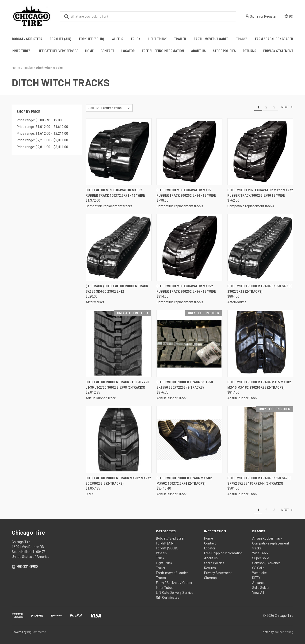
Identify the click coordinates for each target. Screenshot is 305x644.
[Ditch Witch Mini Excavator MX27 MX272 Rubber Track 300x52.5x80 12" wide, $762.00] (260, 152)
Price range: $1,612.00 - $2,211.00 (42, 134)
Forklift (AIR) (61, 39)
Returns (250, 51)
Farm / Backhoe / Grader (274, 39)
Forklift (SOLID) (92, 39)
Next (287, 107)
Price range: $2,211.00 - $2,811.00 (42, 140)
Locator (128, 51)
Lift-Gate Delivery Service (58, 51)
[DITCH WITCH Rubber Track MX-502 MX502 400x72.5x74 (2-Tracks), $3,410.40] (189, 439)
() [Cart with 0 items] (289, 16)
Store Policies (224, 51)
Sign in (255, 16)
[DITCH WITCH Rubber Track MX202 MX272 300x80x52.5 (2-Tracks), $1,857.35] (119, 439)
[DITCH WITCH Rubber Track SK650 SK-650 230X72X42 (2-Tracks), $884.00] (260, 247)
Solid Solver (261, 588)
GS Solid (258, 568)
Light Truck (157, 39)
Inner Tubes (21, 51)
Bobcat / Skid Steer (27, 39)
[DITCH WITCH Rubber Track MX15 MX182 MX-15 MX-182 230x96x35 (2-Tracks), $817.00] (260, 343)
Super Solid (261, 558)
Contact (107, 51)
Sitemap (210, 578)
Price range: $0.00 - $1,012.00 (39, 120)
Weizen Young (284, 632)
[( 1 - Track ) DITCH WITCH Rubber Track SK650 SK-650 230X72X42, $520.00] (119, 247)
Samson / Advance (266, 563)
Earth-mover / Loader (211, 39)
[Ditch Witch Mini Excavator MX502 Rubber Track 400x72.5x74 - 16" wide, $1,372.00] (119, 152)
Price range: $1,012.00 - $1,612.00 (42, 127)
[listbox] (116, 108)
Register (270, 16)
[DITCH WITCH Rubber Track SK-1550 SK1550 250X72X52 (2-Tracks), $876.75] (189, 343)
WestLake (259, 573)
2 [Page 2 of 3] (266, 107)
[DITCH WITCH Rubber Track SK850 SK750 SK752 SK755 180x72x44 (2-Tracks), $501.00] (260, 439)
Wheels (117, 39)
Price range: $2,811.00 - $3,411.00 (42, 147)
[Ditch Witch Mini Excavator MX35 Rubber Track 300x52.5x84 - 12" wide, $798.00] (189, 152)
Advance (259, 583)
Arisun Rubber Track (267, 538)
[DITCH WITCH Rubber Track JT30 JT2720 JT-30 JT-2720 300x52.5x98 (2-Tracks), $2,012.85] (119, 343)
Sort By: (94, 108)
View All (258, 593)
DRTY (256, 578)
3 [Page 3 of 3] (274, 107)
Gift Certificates (168, 598)
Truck (135, 39)
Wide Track (260, 553)
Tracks (242, 39)
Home (89, 51)
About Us (198, 51)
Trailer (180, 39)
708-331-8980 (27, 567)
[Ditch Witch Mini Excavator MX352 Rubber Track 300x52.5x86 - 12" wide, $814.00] (189, 247)
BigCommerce (37, 632)
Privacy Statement (278, 51)
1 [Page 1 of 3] (258, 107)
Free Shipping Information (163, 51)
